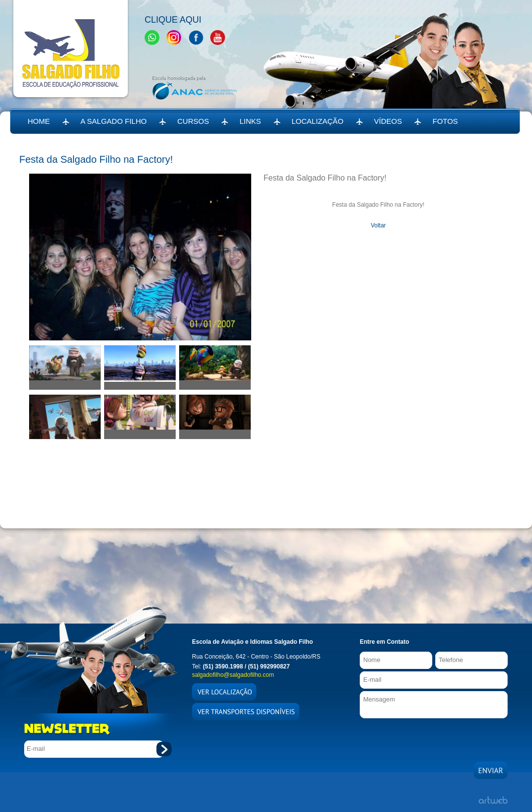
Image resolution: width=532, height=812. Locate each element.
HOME (39, 121)
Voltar (378, 225)
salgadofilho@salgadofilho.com (233, 675)
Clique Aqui (173, 20)
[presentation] (435, 738)
